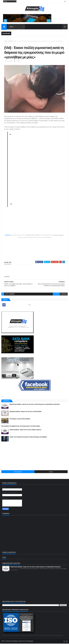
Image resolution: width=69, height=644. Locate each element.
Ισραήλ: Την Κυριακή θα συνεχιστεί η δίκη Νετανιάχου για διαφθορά (28, 437)
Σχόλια (51, 472)
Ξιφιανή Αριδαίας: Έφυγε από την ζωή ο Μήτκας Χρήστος (25, 430)
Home (6, 41)
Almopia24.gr (8, 236)
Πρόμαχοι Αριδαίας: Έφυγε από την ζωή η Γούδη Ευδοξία (25, 412)
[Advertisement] (34, 456)
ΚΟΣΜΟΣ (10, 41)
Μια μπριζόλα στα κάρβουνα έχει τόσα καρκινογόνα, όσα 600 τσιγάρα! (21, 426)
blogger (56, 294)
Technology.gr (30, 641)
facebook (64, 294)
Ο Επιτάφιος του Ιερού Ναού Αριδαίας (20, 419)
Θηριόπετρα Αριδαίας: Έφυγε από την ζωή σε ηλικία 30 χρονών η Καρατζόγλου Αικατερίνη (35, 405)
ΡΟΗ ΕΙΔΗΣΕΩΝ (18, 472)
